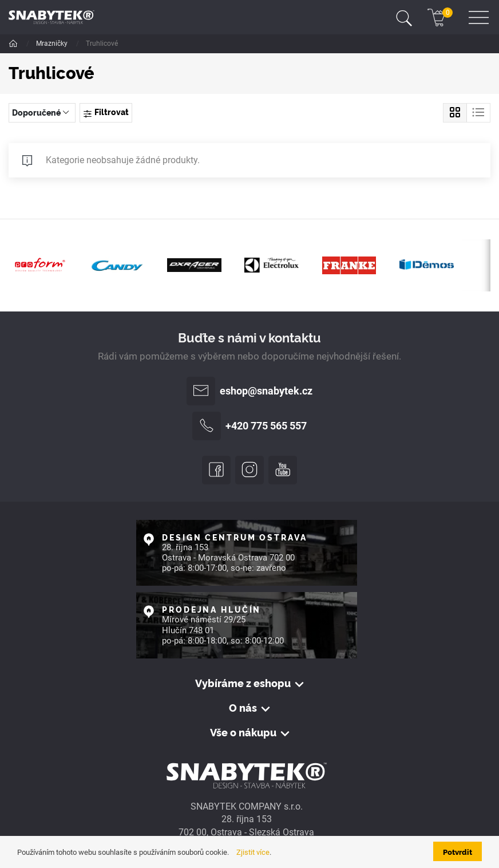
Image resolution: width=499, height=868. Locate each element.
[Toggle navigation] (404, 17)
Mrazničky (53, 44)
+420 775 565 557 (250, 426)
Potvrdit (458, 851)
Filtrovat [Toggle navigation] (106, 112)
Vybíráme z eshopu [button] (243, 683)
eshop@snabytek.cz (250, 391)
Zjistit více (253, 852)
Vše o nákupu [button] (243, 732)
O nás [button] (243, 708)
